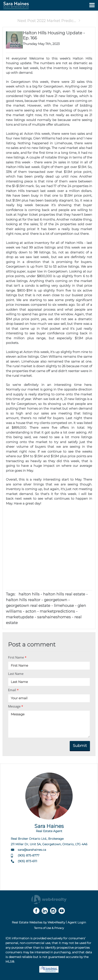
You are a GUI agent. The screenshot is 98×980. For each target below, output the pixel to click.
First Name (17, 657)
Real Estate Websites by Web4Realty (38, 922)
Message (16, 706)
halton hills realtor (23, 600)
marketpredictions (57, 611)
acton (31, 611)
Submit (80, 746)
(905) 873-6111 (27, 861)
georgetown (56, 600)
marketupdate (20, 617)
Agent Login (77, 922)
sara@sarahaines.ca (32, 850)
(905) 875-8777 (29, 855)
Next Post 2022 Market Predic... (49, 21)
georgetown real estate (28, 606)
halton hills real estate (64, 594)
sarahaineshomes (54, 617)
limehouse (64, 606)
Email (13, 690)
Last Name (16, 674)
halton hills (29, 594)
